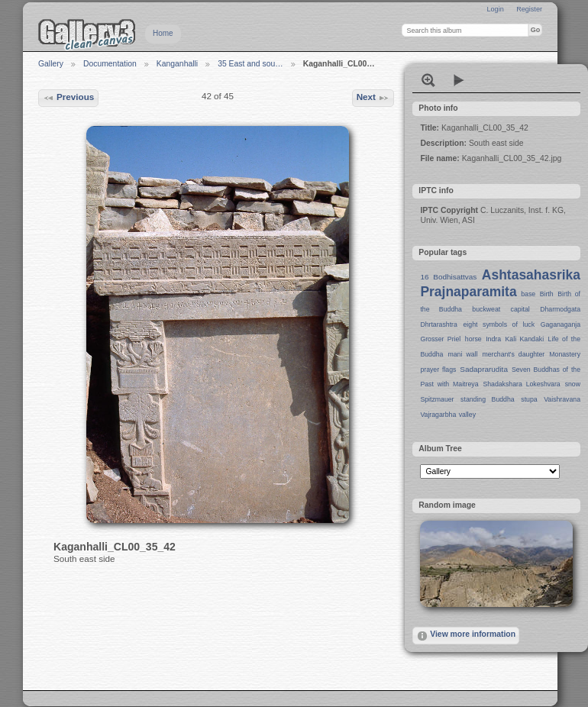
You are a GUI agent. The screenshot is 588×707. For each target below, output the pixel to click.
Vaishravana (562, 399)
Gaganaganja (561, 324)
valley (467, 415)
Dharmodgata (560, 309)
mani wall (463, 354)
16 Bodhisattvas (448, 277)
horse (473, 339)
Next (373, 98)
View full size (428, 80)
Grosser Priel (440, 339)
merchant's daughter (513, 354)
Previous (69, 98)
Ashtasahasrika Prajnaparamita (500, 283)
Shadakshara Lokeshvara (521, 384)
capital (520, 309)
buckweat (486, 309)
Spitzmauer (437, 399)
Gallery (51, 64)
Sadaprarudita (484, 369)
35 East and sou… (250, 64)
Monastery (565, 354)
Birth (547, 294)
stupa (529, 399)
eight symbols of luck (499, 324)
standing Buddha (488, 399)
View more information (466, 636)
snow (573, 384)
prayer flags (438, 370)
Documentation (110, 64)
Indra (493, 339)
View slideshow (459, 80)
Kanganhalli (177, 64)
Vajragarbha (438, 415)
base (528, 294)
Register (529, 9)
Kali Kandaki (525, 339)
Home (163, 33)
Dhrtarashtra (438, 324)
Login (495, 9)
